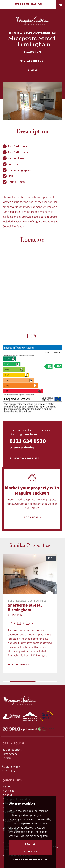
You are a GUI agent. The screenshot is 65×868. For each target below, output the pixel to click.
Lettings (8, 791)
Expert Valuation (28, 4)
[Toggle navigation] (61, 4)
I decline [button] (30, 851)
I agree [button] (30, 844)
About (7, 795)
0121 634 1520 (28, 441)
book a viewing (24, 447)
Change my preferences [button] (30, 859)
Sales (7, 786)
